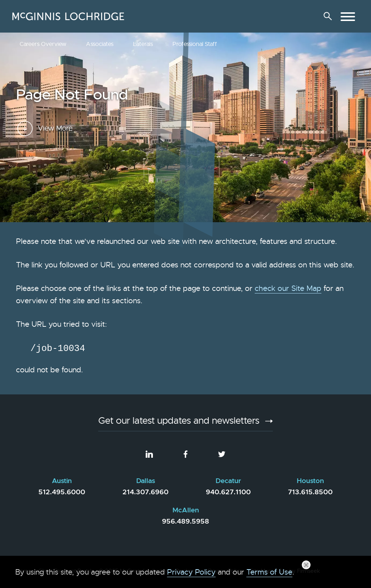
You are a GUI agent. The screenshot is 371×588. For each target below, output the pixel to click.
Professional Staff (195, 44)
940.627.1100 (228, 492)
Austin (62, 481)
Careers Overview (43, 44)
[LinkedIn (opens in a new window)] (149, 454)
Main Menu (162, 9)
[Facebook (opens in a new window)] (185, 454)
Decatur (228, 481)
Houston (310, 481)
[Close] (306, 565)
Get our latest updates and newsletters (179, 422)
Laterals (143, 44)
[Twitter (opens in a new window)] (222, 454)
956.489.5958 (185, 521)
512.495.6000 (62, 492)
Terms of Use (269, 572)
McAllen (186, 510)
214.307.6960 (145, 492)
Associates (100, 44)
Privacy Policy (191, 572)
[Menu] (348, 16)
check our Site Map (288, 288)
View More (55, 146)
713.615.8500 (310, 492)
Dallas (146, 481)
